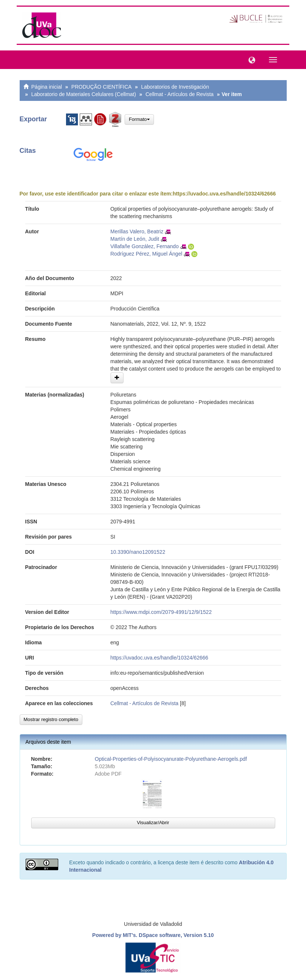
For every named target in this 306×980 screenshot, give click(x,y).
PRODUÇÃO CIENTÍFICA (101, 87)
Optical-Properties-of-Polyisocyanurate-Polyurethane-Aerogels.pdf (171, 759)
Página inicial (47, 87)
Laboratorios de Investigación (175, 87)
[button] (250, 59)
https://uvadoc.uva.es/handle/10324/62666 (224, 194)
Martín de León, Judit (135, 239)
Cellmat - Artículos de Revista (180, 94)
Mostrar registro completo (51, 719)
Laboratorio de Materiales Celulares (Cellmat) (83, 94)
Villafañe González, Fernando (145, 246)
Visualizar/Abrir (153, 823)
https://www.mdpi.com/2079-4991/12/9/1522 (161, 612)
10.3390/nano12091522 (138, 552)
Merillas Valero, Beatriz (137, 231)
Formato (139, 119)
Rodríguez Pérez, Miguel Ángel (147, 254)
